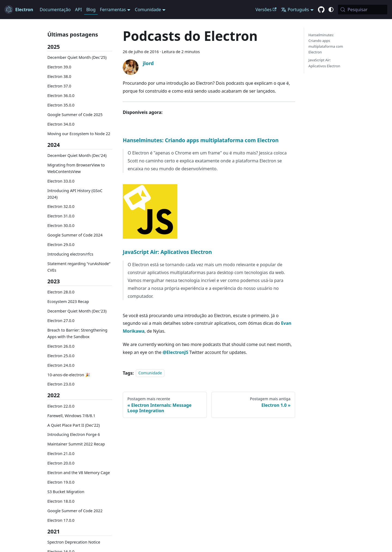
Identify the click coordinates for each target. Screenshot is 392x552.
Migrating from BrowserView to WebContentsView (76, 168)
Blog (91, 10)
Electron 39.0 (59, 67)
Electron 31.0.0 (61, 216)
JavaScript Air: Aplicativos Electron (167, 252)
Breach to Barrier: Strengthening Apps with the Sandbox (77, 333)
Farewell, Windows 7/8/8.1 (71, 416)
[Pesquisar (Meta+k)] (363, 10)
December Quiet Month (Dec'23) (77, 311)
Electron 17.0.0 (61, 520)
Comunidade (150, 373)
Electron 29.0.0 (61, 245)
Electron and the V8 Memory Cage (79, 473)
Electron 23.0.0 (61, 384)
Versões (266, 10)
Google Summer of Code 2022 (75, 511)
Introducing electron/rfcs (70, 254)
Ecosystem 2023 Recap (68, 301)
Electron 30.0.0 (61, 225)
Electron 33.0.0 (61, 181)
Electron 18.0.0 (61, 501)
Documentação (55, 10)
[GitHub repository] (321, 10)
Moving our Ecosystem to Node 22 (79, 134)
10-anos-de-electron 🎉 (69, 375)
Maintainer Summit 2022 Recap (76, 444)
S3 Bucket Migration (66, 492)
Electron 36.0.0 (61, 95)
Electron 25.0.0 (61, 356)
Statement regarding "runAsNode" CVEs (79, 267)
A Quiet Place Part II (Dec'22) (73, 425)
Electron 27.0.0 (61, 321)
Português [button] (295, 10)
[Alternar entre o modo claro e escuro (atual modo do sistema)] (331, 10)
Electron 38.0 (59, 76)
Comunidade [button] (148, 10)
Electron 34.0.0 (61, 124)
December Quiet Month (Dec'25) (77, 57)
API (79, 10)
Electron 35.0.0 (61, 105)
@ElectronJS (175, 352)
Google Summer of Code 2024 (75, 235)
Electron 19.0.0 (61, 482)
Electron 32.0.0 (61, 206)
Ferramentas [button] (113, 10)
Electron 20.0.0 (61, 463)
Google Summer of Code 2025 (75, 115)
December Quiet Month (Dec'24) (77, 155)
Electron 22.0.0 (61, 406)
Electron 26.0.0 (61, 346)
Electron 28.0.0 (61, 292)
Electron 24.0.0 (61, 365)
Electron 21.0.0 (61, 454)
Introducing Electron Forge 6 (74, 434)
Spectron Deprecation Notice (74, 542)
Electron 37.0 (59, 86)
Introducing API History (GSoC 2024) (75, 194)
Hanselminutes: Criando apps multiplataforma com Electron (201, 140)
